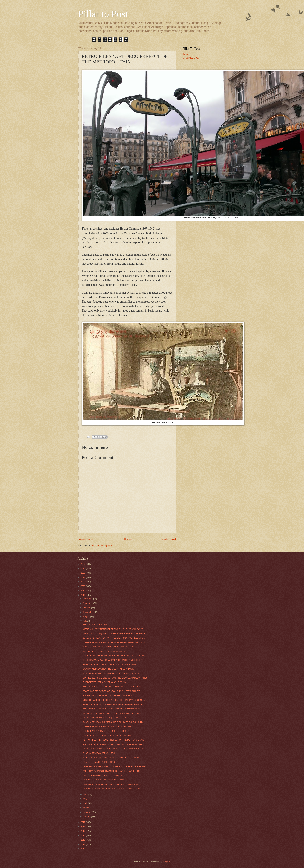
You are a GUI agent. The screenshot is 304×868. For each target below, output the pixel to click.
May (85, 799)
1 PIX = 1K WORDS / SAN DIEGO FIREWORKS (105, 775)
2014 (83, 835)
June (86, 794)
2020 (83, 586)
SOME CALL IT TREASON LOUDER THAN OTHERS (107, 695)
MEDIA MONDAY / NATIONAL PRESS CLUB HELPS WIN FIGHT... (113, 629)
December (88, 599)
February (88, 812)
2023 (83, 573)
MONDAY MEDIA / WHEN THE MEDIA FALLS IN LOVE (108, 669)
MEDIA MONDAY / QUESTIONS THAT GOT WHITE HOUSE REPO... (115, 633)
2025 (83, 564)
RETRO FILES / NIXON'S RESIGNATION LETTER (106, 651)
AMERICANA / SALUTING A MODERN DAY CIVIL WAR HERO (112, 771)
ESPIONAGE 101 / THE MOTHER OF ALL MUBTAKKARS (110, 665)
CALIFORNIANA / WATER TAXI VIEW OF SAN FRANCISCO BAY (113, 660)
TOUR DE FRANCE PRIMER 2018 (99, 762)
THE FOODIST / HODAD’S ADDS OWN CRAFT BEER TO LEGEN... (114, 656)
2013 (83, 840)
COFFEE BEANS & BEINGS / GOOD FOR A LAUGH (107, 727)
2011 (83, 849)
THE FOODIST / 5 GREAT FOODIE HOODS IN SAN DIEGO (110, 735)
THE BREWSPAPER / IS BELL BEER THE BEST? (106, 731)
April (85, 803)
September (89, 612)
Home (128, 539)
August (87, 616)
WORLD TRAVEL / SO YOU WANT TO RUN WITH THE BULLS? (112, 758)
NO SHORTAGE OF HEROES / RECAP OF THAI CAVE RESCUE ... (114, 700)
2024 (83, 568)
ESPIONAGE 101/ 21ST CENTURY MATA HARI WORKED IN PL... (113, 704)
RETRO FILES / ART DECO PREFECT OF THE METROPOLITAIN (113, 740)
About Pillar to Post (191, 58)
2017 (83, 822)
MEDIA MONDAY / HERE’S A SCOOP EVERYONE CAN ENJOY (112, 713)
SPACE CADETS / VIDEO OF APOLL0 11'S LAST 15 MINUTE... (112, 691)
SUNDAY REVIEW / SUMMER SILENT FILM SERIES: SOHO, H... (113, 722)
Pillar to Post (103, 14)
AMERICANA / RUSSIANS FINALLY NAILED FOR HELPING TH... (113, 744)
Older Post (169, 539)
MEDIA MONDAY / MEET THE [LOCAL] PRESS (105, 718)
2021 (83, 582)
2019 (83, 591)
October (87, 608)
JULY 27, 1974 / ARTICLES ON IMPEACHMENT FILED (108, 647)
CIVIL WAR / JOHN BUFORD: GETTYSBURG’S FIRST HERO (111, 789)
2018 (83, 595)
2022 (83, 577)
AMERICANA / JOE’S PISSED (97, 625)
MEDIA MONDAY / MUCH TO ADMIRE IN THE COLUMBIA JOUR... (114, 749)
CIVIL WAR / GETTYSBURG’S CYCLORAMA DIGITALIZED (110, 780)
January (87, 816)
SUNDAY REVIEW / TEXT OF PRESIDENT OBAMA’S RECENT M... (114, 638)
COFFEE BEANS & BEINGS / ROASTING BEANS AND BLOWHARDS (115, 678)
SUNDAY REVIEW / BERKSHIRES (99, 753)
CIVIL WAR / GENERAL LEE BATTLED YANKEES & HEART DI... (113, 784)
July (85, 621)
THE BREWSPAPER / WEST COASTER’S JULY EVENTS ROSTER (114, 766)
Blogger (166, 862)
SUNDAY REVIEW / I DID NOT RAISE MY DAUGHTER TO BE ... (113, 673)
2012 (83, 844)
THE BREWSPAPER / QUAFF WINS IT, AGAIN (104, 682)
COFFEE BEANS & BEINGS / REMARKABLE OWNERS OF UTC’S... (115, 642)
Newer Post (86, 539)
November (88, 603)
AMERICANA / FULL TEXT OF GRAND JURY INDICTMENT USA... (114, 709)
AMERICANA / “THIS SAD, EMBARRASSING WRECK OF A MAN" (113, 687)
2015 (83, 831)
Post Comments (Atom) (102, 546)
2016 (83, 827)
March (86, 808)
